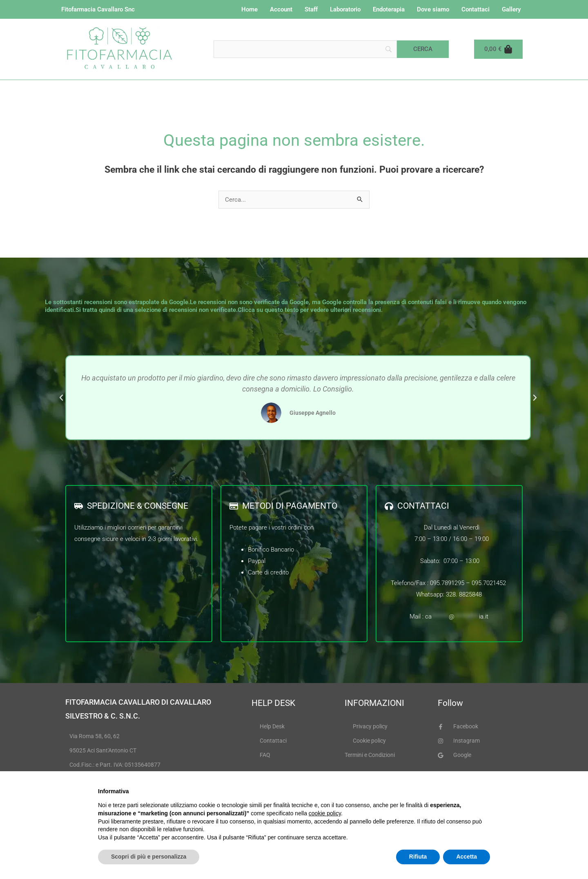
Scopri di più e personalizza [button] (149, 857)
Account (281, 9)
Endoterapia (389, 9)
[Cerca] (423, 49)
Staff (311, 9)
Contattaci (476, 9)
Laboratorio (345, 9)
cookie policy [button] (325, 813)
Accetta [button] (467, 857)
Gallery (511, 9)
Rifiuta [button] (418, 857)
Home (249, 9)
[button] (61, 398)
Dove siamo (433, 9)
